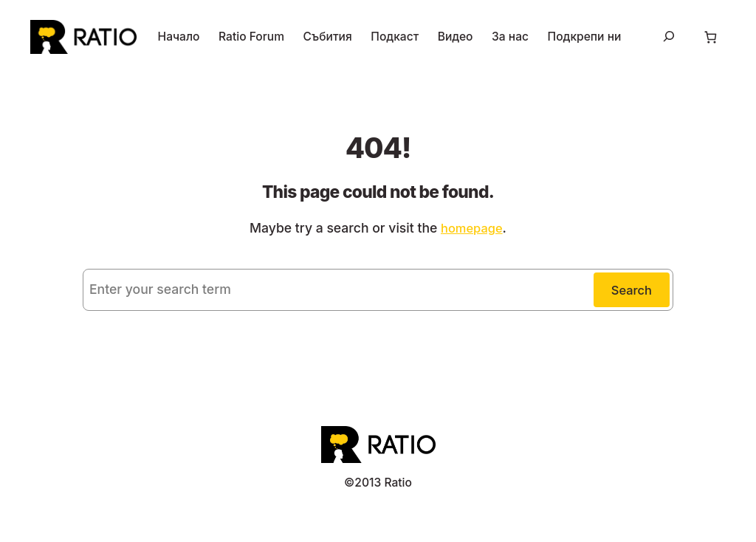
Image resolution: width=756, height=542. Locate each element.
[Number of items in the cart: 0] (709, 38)
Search (631, 292)
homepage (465, 229)
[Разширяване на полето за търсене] (667, 38)
